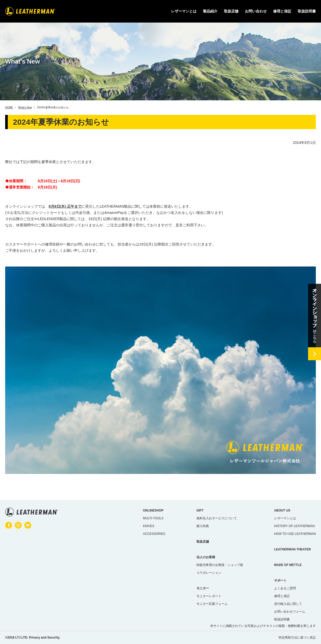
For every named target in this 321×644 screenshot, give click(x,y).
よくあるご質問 (285, 588)
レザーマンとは (285, 518)
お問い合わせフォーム (290, 612)
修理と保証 (282, 11)
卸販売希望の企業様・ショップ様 (220, 565)
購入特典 (203, 526)
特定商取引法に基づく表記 (297, 638)
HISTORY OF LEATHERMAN (294, 526)
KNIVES (149, 526)
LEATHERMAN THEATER (293, 549)
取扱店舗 (231, 11)
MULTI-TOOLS (153, 518)
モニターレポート (209, 596)
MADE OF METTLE (288, 565)
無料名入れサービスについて (217, 518)
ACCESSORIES (154, 534)
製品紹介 (210, 11)
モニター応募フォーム (212, 604)
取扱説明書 (307, 11)
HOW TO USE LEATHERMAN (295, 534)
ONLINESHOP (153, 510)
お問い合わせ (256, 11)
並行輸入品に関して (288, 604)
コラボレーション (209, 573)
